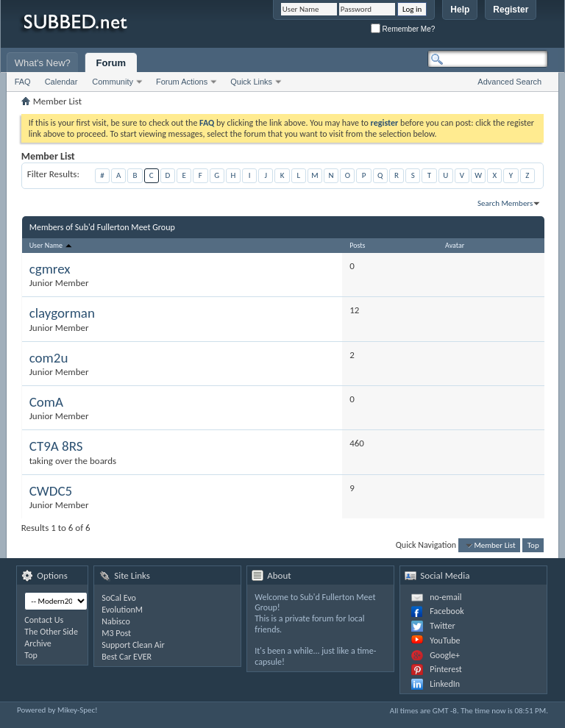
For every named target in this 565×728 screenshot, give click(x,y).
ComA (46, 402)
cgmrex (50, 269)
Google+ (445, 655)
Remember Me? (403, 29)
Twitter (442, 626)
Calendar (61, 82)
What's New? (43, 63)
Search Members (505, 203)
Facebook (447, 611)
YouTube (445, 640)
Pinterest (446, 669)
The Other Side (51, 632)
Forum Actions (182, 82)
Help (460, 10)
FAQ (23, 82)
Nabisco (116, 621)
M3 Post (116, 633)
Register (511, 10)
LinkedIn (445, 684)
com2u (49, 358)
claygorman (62, 313)
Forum (111, 63)
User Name (52, 245)
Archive (38, 643)
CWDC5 (51, 491)
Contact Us (44, 620)
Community (113, 82)
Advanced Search (509, 82)
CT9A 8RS (56, 446)
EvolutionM (122, 610)
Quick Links (251, 82)
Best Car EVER (127, 657)
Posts (357, 245)
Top (533, 545)
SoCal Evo (119, 598)
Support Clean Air (133, 645)
